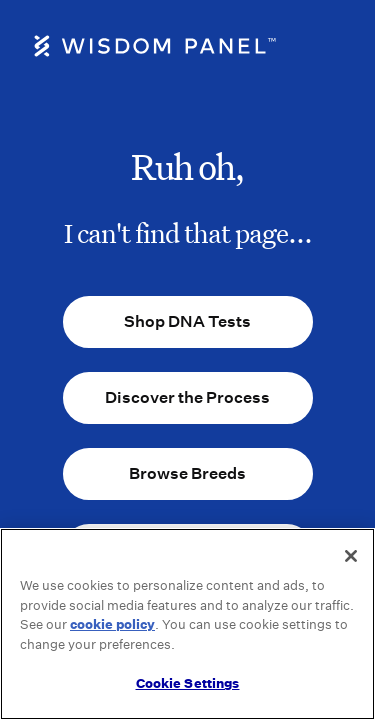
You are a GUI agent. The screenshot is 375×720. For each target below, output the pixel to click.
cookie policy (112, 624)
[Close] (351, 556)
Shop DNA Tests (187, 321)
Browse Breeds (187, 473)
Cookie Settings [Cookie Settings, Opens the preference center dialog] (188, 683)
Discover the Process (187, 397)
